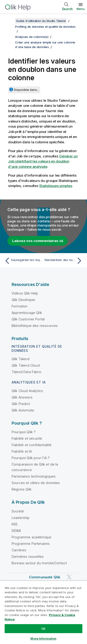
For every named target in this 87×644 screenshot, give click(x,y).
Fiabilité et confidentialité (32, 445)
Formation (19, 306)
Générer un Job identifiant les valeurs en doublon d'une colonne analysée (43, 161)
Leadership (21, 518)
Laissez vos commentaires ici (38, 241)
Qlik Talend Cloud (26, 365)
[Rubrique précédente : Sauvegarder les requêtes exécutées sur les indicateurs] (23, 261)
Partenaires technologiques (34, 476)
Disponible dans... (26, 90)
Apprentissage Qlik (27, 313)
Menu (81, 9)
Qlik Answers (22, 397)
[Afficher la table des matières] (9, 21)
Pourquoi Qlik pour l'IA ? (31, 458)
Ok (43, 629)
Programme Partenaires (31, 544)
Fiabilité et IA (22, 451)
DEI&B (16, 531)
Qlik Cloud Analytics (27, 391)
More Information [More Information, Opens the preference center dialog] (43, 638)
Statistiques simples (56, 186)
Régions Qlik (22, 489)
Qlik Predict (21, 404)
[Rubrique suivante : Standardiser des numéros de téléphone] (64, 261)
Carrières (19, 550)
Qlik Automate (23, 410)
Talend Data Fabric (27, 372)
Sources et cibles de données (36, 483)
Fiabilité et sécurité (27, 438)
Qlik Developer (23, 300)
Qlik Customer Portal (28, 319)
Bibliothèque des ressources (35, 326)
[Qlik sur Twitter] (69, 577)
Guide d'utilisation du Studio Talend (41, 21)
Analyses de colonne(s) (32, 37)
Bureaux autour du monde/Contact (39, 563)
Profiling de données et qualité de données (45, 27)
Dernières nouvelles (28, 557)
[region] (43, 612)
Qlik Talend (21, 359)
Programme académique (31, 537)
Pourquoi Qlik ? (24, 432)
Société (18, 511)
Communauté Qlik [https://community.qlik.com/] (45, 577)
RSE (15, 524)
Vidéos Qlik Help (25, 293)
